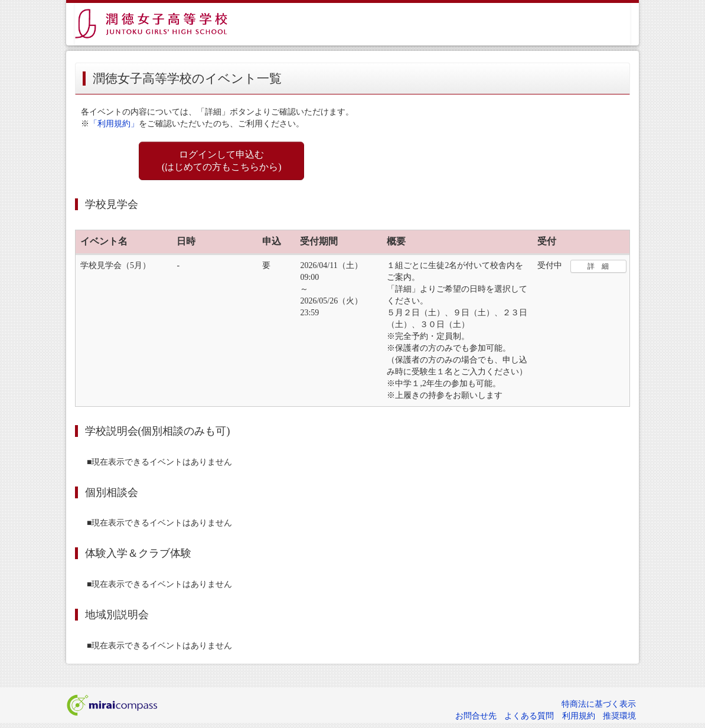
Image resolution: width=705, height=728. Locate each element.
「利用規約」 (114, 124)
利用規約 (579, 716)
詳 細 (598, 266)
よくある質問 (529, 716)
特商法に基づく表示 (599, 704)
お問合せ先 (476, 716)
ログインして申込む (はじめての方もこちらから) (222, 161)
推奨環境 (619, 716)
